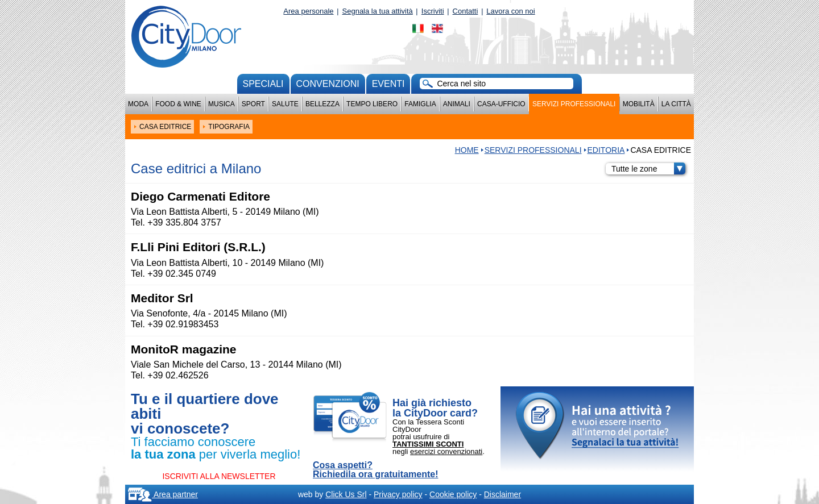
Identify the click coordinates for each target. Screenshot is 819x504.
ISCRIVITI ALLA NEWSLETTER (219, 476)
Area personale (308, 11)
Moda (138, 104)
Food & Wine (178, 104)
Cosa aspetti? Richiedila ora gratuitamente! (376, 470)
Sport (253, 104)
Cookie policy (453, 494)
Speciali (263, 84)
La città (676, 104)
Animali (457, 104)
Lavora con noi (510, 11)
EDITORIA (606, 150)
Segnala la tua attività (378, 11)
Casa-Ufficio (501, 104)
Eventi (388, 84)
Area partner (163, 494)
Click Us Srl (346, 494)
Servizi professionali (574, 104)
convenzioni (328, 84)
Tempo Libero (372, 104)
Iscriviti (433, 11)
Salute (285, 104)
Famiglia (420, 104)
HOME (467, 150)
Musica (222, 104)
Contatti (466, 11)
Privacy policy (398, 494)
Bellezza (322, 104)
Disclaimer (502, 494)
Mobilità (639, 104)
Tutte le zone (648, 169)
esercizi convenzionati (446, 451)
